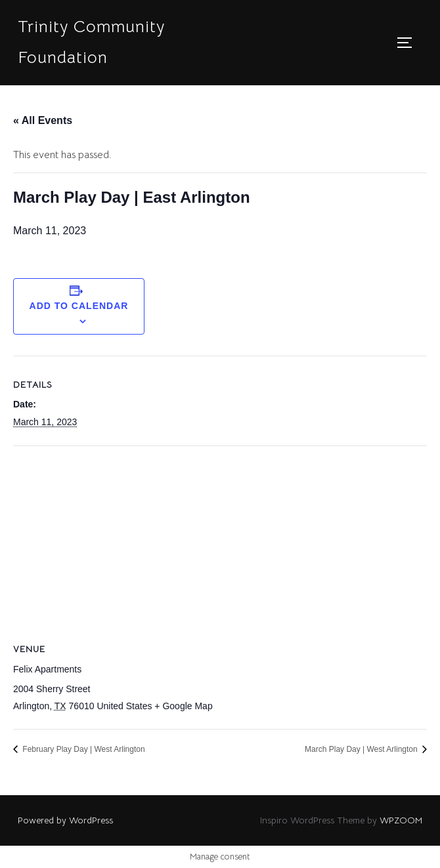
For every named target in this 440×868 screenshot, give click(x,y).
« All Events (43, 120)
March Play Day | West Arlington (362, 749)
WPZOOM (401, 820)
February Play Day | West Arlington (83, 749)
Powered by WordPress (65, 820)
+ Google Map (183, 706)
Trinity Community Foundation (91, 42)
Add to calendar (79, 306)
